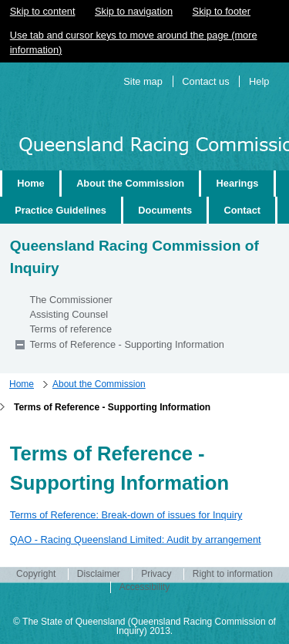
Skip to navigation (134, 11)
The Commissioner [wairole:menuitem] (71, 300)
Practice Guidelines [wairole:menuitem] (60, 210)
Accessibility (144, 587)
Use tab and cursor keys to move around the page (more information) (134, 42)
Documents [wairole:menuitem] (165, 210)
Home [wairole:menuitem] (31, 183)
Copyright (36, 574)
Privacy (156, 574)
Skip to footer (222, 11)
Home (22, 384)
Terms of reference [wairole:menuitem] (71, 329)
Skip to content (43, 11)
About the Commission (99, 384)
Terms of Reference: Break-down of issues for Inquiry (126, 515)
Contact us (205, 81)
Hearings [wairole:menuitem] (238, 183)
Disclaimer (99, 574)
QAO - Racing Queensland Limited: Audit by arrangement (136, 539)
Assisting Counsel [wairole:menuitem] (69, 314)
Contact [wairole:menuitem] (242, 210)
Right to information (233, 574)
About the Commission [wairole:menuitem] (130, 183)
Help (259, 81)
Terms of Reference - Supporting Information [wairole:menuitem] (127, 344)
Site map (143, 81)
